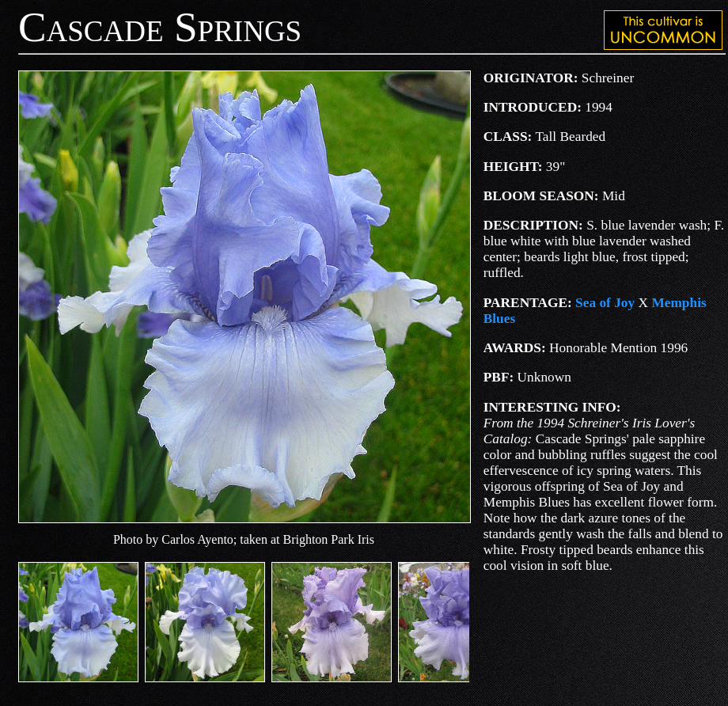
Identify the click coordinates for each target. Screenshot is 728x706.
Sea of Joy (605, 303)
